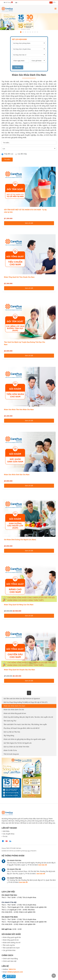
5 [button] (30, 32)
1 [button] (21, 32)
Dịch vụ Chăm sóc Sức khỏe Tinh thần (16, 747)
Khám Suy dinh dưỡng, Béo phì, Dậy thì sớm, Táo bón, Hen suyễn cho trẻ (28, 717)
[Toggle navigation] (55, 9)
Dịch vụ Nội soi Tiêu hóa (12, 732)
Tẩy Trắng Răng (9, 736)
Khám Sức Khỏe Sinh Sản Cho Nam (17, 475)
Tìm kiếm (7, 159)
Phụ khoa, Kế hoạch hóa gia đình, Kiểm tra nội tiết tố (22, 728)
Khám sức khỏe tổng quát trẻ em (15, 713)
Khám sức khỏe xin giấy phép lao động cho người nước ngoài (25, 739)
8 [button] (37, 32)
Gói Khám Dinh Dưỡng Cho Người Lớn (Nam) (20, 540)
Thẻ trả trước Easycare (11, 754)
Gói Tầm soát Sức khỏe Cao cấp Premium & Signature (22, 699)
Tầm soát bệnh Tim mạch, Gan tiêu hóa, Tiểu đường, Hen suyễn (25, 724)
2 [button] (23, 32)
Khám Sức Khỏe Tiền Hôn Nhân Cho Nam (19, 410)
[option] (29, 22)
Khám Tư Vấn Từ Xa (10, 750)
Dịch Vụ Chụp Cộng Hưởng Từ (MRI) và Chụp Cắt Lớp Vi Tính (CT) (26, 702)
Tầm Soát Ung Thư (10, 721)
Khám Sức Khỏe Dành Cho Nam (14, 706)
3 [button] (26, 32)
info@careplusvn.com (15, 972)
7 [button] (35, 32)
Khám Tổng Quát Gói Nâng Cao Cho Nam (19, 605)
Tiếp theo (18, 67)
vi (52, 2)
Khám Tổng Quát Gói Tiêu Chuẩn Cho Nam (19, 277)
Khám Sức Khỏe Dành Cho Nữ (14, 710)
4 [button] (28, 32)
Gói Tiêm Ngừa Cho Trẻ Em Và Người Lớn (18, 743)
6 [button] (33, 32)
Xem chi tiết (29, 223)
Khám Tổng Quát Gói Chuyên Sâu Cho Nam (20, 670)
